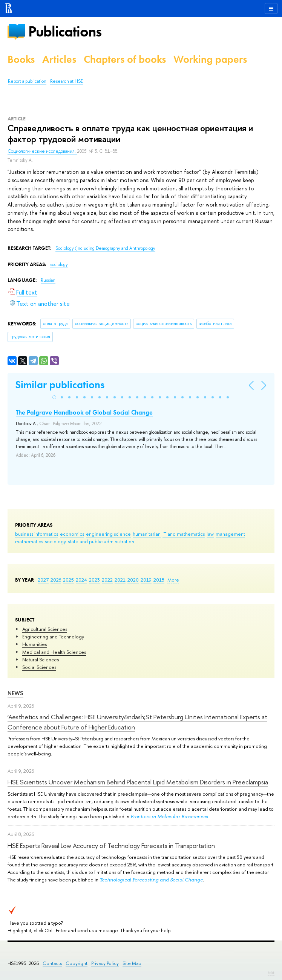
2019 (146, 580)
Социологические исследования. (42, 151)
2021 (120, 580)
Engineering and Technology (53, 637)
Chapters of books (125, 59)
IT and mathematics (184, 534)
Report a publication (27, 81)
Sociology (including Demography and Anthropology (105, 248)
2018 (159, 580)
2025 (68, 580)
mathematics (29, 541)
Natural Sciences (41, 659)
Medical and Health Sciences (54, 652)
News (15, 693)
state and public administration (101, 541)
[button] (54, 397)
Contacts (52, 963)
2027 (43, 580)
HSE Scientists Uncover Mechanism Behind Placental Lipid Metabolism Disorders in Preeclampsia (138, 782)
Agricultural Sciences (45, 629)
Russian (48, 280)
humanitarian (147, 534)
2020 (133, 580)
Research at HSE (67, 81)
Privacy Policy (105, 963)
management (230, 534)
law (210, 534)
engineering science (108, 534)
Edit (271, 972)
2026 (56, 580)
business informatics (37, 534)
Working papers (210, 59)
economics (72, 534)
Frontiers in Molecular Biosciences (169, 817)
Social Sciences (39, 667)
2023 (94, 580)
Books (21, 59)
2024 (81, 580)
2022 (107, 580)
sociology (55, 541)
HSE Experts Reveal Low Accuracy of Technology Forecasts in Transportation (111, 846)
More (173, 580)
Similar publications (60, 385)
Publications (65, 31)
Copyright (77, 963)
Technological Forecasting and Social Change (151, 880)
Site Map (132, 963)
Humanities (34, 644)
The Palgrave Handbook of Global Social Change (84, 412)
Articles (59, 59)
